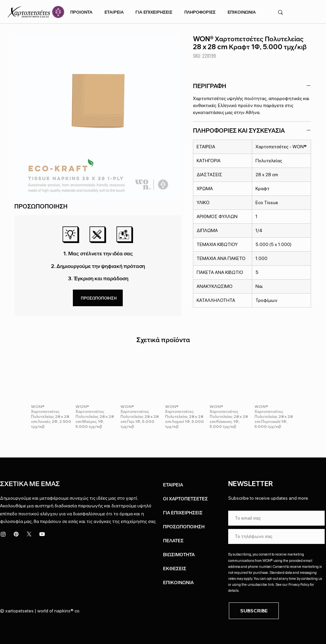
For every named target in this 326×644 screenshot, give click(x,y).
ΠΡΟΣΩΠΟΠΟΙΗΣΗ (184, 527)
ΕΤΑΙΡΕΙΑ (173, 485)
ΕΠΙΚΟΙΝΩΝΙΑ (178, 582)
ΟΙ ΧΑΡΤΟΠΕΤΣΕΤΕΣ (185, 499)
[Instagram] (3, 534)
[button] (81, 12)
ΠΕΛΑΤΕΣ (173, 541)
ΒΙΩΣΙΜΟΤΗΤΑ (179, 555)
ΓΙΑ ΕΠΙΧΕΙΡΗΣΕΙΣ (183, 513)
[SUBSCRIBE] (254, 611)
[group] (163, 393)
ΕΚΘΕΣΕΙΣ (175, 569)
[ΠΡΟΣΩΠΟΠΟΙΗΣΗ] (98, 298)
